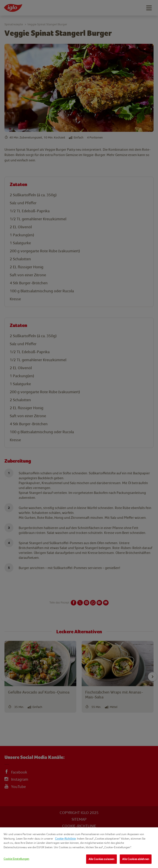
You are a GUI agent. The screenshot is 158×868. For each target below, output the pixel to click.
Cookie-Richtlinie (65, 839)
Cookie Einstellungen (16, 859)
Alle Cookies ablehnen (136, 859)
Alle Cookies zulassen (102, 859)
